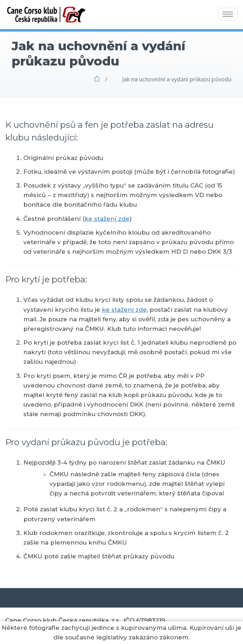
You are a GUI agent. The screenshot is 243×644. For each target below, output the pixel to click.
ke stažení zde (107, 219)
